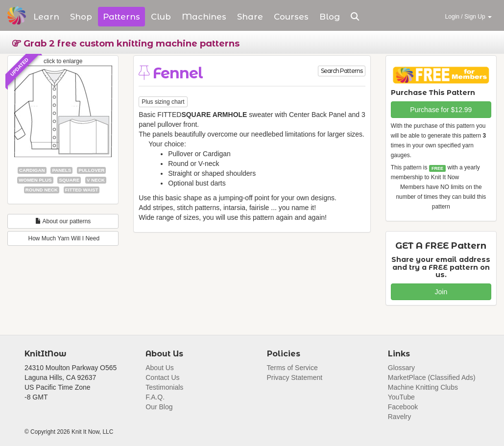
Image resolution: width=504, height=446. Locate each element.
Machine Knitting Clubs (423, 387)
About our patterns (63, 221)
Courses (291, 17)
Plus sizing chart (163, 102)
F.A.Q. (155, 397)
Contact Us (162, 377)
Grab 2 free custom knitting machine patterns (126, 44)
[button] (355, 17)
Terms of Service (292, 368)
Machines (204, 17)
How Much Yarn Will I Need (63, 238)
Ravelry (399, 417)
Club (161, 17)
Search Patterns (342, 71)
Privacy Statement (295, 377)
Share (250, 17)
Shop (81, 17)
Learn (46, 17)
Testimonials (164, 387)
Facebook (403, 407)
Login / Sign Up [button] (468, 17)
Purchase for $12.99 (441, 110)
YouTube (401, 397)
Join (441, 292)
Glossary (401, 368)
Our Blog (159, 407)
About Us (160, 368)
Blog (330, 17)
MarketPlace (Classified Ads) (432, 377)
